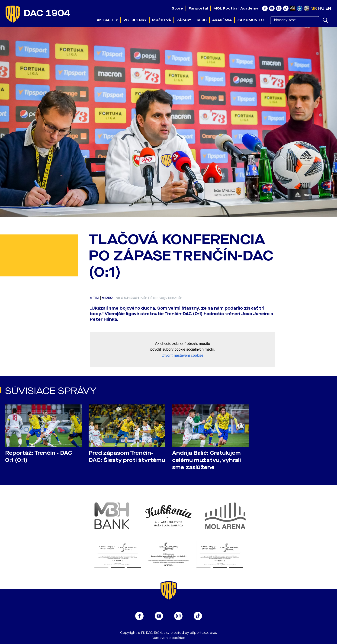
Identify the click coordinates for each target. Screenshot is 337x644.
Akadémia (222, 20)
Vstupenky (135, 20)
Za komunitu (250, 20)
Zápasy (184, 20)
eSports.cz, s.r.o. (203, 633)
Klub (202, 20)
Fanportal (198, 8)
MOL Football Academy (236, 8)
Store (177, 8)
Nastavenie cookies (168, 638)
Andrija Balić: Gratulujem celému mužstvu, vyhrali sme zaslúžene (207, 460)
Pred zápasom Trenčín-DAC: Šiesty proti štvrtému (127, 457)
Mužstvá (162, 20)
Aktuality (107, 20)
